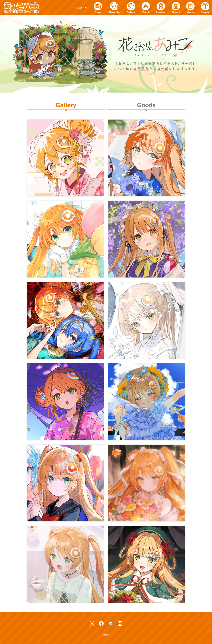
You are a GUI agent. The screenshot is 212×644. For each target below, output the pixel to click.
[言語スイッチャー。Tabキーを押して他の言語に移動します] (81, 8)
